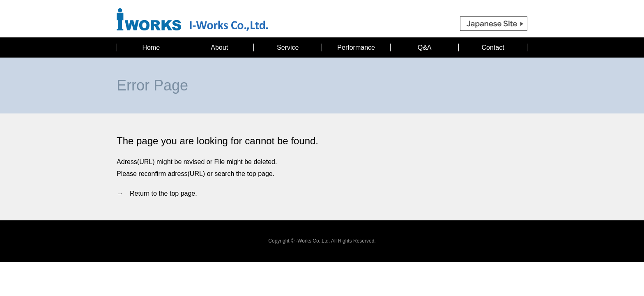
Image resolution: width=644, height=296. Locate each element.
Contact (493, 47)
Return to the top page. (163, 193)
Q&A (425, 47)
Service (288, 47)
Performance (356, 47)
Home (151, 47)
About (219, 47)
